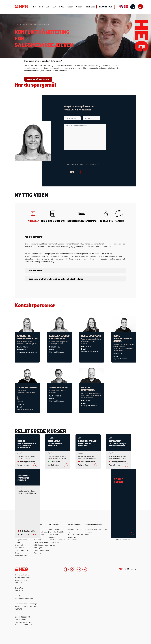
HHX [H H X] (34, 7)
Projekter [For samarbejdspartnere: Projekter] (88, 534)
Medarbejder (106, 7)
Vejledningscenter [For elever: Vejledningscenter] (41, 542)
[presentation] (80, 157)
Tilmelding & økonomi (53, 216)
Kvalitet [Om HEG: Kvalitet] (18, 542)
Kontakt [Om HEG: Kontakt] (18, 553)
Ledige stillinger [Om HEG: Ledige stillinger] (21, 540)
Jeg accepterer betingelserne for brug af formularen (83, 164)
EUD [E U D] (48, 7)
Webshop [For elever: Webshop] (38, 553)
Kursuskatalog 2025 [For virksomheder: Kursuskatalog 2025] (75, 534)
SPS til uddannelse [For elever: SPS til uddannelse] (41, 545)
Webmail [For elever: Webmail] (38, 540)
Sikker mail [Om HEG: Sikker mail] (19, 545)
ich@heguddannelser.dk (57, 352)
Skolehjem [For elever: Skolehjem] (38, 548)
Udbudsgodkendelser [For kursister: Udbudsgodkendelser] (57, 540)
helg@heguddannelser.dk (90, 351)
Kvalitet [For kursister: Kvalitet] (52, 545)
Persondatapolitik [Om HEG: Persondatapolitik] (21, 550)
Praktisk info (106, 216)
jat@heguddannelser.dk (25, 409)
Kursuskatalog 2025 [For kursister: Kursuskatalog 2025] (56, 532)
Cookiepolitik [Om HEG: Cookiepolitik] (20, 548)
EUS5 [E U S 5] (62, 7)
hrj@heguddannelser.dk (121, 359)
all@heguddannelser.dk (30, 352)
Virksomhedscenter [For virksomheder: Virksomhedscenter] (75, 529)
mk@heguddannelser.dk (89, 406)
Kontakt (119, 216)
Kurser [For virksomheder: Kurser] (71, 532)
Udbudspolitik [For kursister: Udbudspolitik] (54, 542)
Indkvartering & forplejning (82, 216)
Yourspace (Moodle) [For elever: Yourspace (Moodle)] (42, 532)
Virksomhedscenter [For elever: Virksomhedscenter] (42, 550)
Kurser (70, 7)
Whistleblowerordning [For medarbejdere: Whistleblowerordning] (124, 540)
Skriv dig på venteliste (38, 79)
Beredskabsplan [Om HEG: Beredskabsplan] (21, 555)
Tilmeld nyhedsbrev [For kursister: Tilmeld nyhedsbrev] (56, 529)
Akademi (79, 7)
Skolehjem (90, 7)
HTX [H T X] (41, 7)
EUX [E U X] (54, 7)
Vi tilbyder (33, 216)
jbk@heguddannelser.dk (57, 401)
